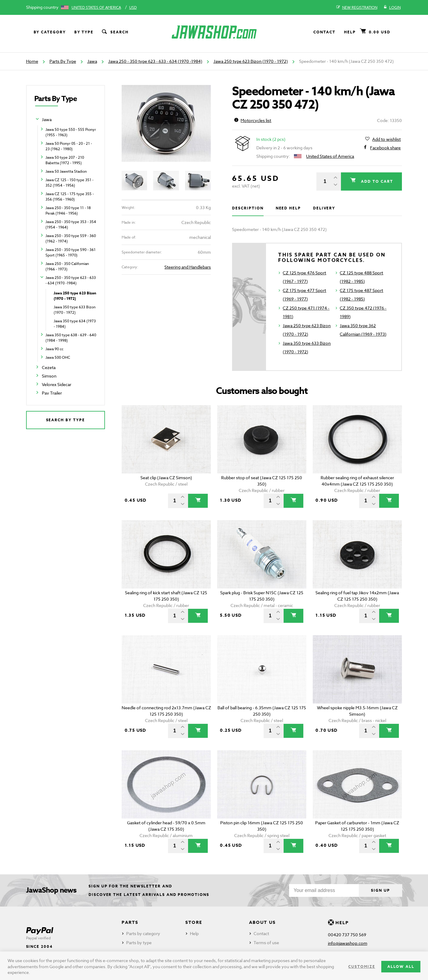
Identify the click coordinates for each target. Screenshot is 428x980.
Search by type (66, 420)
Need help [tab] (288, 208)
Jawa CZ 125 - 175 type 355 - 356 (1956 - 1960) (70, 197)
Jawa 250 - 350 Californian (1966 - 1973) (67, 266)
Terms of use (266, 943)
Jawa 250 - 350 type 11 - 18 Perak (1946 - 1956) (68, 210)
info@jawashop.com (348, 943)
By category (50, 32)
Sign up (380, 890)
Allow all (401, 966)
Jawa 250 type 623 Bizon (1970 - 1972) (251, 61)
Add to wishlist (386, 139)
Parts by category (143, 933)
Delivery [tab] (324, 208)
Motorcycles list (253, 120)
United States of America (96, 7)
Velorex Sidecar (57, 384)
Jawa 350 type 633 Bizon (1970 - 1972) (75, 310)
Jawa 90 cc (54, 349)
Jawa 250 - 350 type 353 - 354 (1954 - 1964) (71, 224)
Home (32, 61)
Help (350, 32)
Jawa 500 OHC (58, 357)
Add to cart (376, 181)
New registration (357, 8)
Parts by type (139, 943)
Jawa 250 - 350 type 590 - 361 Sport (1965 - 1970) (71, 252)
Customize (362, 966)
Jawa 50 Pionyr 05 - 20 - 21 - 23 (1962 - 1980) (69, 146)
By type (84, 32)
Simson (49, 376)
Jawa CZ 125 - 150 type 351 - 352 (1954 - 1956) (69, 183)
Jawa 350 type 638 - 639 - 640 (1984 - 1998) (71, 338)
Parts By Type (63, 61)
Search (115, 32)
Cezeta (49, 367)
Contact (324, 32)
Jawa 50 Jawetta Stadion (66, 171)
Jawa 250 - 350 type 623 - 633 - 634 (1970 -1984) (155, 61)
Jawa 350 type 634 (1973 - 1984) (75, 324)
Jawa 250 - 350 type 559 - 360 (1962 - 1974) (71, 238)
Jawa (92, 61)
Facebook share (385, 148)
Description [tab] (248, 208)
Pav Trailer (52, 393)
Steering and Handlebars (188, 267)
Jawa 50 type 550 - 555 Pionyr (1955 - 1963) (71, 132)
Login (392, 8)
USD (133, 7)
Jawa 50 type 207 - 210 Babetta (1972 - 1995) (65, 160)
